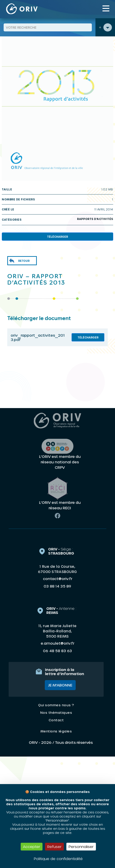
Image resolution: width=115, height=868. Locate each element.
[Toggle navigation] (106, 8)
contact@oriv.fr (58, 579)
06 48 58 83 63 (57, 651)
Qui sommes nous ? (56, 705)
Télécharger (57, 237)
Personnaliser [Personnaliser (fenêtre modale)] (81, 847)
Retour (24, 261)
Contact (56, 720)
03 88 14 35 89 (57, 586)
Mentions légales (56, 731)
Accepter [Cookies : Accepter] (32, 847)
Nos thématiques (56, 713)
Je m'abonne (60, 685)
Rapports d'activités (95, 219)
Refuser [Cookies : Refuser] (54, 847)
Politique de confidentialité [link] (58, 859)
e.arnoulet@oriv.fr (57, 643)
